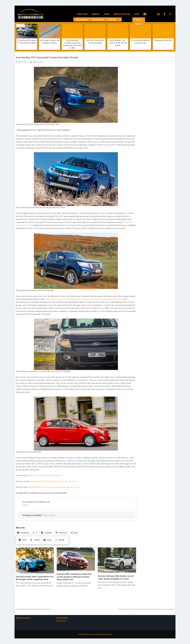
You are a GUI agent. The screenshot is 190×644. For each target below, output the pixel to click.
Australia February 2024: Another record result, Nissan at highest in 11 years (116, 577)
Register (26, 505)
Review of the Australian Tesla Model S (45, 475)
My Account (61, 621)
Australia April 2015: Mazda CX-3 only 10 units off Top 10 (53, 481)
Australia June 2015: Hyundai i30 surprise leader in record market (146, 609)
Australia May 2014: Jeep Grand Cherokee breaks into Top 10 (54, 487)
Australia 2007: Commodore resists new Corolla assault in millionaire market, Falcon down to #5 (74, 577)
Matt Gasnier (38, 62)
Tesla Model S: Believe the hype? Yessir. (33, 609)
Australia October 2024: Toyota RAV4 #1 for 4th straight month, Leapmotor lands (35, 578)
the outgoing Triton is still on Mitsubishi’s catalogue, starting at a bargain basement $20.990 (85, 299)
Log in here (49, 515)
